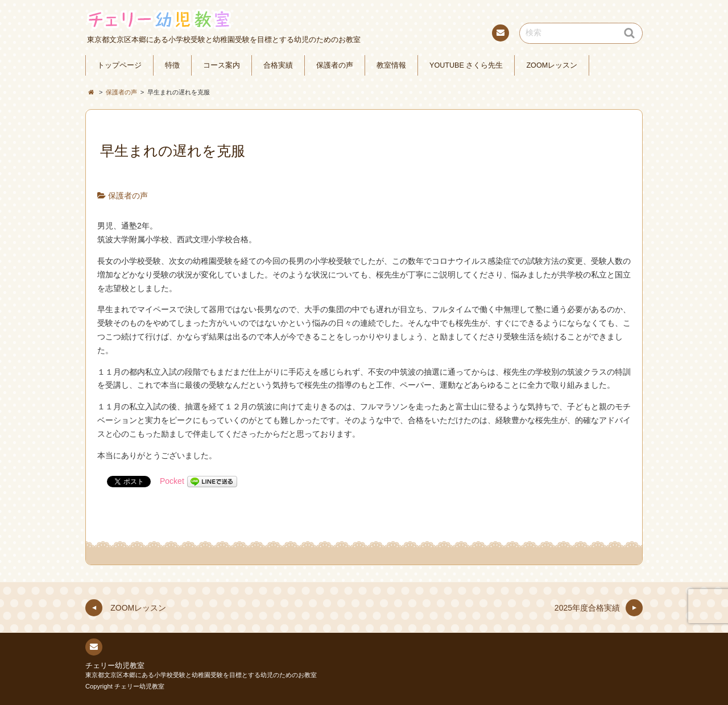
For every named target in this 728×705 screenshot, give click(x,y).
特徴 (172, 65)
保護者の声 (335, 65)
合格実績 (278, 65)
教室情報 (391, 65)
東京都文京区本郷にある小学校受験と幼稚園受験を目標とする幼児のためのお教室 (201, 675)
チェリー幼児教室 (115, 666)
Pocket (172, 481)
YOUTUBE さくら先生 (466, 65)
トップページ (119, 65)
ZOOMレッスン (552, 65)
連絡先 (500, 35)
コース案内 (222, 65)
